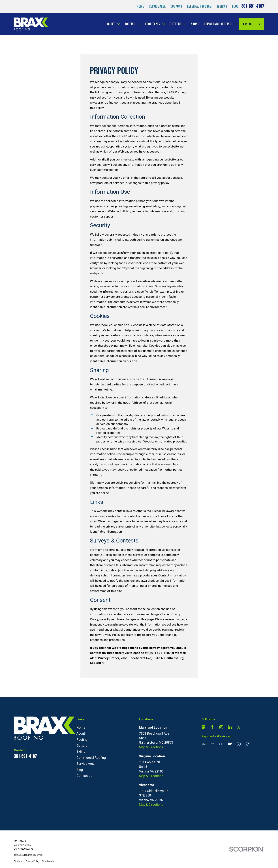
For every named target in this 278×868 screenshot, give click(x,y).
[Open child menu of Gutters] (185, 24)
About (111, 24)
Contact (252, 24)
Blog (235, 6)
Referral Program (199, 6)
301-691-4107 (253, 6)
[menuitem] (19, 861)
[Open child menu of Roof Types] (164, 24)
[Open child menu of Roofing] (139, 24)
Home (140, 6)
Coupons (176, 6)
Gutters (176, 24)
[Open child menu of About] (119, 24)
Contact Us (84, 776)
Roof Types (152, 24)
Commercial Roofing (218, 24)
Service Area (157, 6)
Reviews (222, 6)
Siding (195, 24)
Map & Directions (151, 747)
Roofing (130, 24)
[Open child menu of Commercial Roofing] (235, 24)
